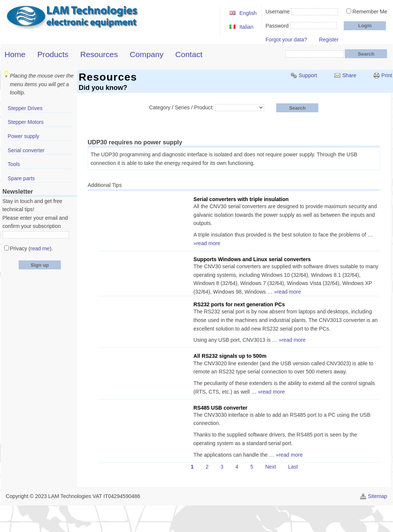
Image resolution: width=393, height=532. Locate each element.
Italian (246, 27)
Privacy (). (32, 248)
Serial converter (26, 150)
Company (147, 54)
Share (349, 75)
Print (387, 75)
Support (308, 75)
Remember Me (370, 12)
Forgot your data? (286, 40)
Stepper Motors (26, 122)
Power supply (24, 136)
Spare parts (21, 178)
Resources (99, 54)
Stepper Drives (25, 108)
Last (293, 467)
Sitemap (378, 496)
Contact (189, 54)
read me (40, 248)
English (248, 13)
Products (53, 54)
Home (15, 54)
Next (271, 467)
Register (329, 40)
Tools (14, 164)
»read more (207, 243)
